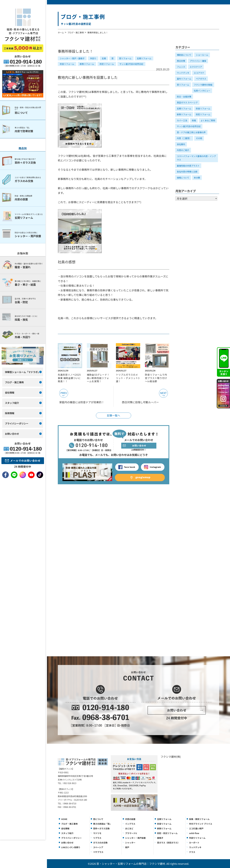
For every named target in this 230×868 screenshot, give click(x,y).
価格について (183, 178)
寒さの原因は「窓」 (102, 824)
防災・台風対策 (184, 97)
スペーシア (98, 847)
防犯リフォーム (107, 64)
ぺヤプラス (98, 852)
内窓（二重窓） (184, 138)
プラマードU (131, 833)
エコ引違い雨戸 (196, 828)
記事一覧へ (114, 415)
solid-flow (194, 833)
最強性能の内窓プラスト (188, 166)
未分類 (197, 178)
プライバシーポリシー (71, 838)
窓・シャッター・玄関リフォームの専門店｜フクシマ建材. (131, 864)
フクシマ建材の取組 (203, 85)
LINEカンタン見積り (71, 847)
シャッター (130, 843)
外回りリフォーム (197, 838)
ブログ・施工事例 (76, 32)
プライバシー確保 (198, 61)
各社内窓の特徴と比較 (187, 172)
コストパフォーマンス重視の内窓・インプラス (196, 158)
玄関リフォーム (144, 58)
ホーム (61, 32)
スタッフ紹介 (67, 833)
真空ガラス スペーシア (187, 102)
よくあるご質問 (208, 120)
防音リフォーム (67, 64)
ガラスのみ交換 (100, 843)
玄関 (104, 58)
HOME (64, 819)
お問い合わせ (67, 843)
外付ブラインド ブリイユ (201, 824)
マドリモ (97, 833)
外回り (93, 58)
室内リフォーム (184, 79)
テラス (192, 852)
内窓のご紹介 (183, 150)
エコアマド (199, 73)
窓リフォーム (125, 58)
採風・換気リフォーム (199, 819)
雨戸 (127, 847)
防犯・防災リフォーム (167, 833)
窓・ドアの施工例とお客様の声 (191, 132)
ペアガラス (201, 79)
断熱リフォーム (87, 64)
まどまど (129, 828)
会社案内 (181, 144)
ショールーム (202, 55)
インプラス (130, 824)
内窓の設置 (130, 819)
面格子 (160, 838)
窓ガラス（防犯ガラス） (168, 843)
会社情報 (65, 828)
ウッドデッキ (183, 73)
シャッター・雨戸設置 (135, 838)
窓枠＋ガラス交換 (101, 828)
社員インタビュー (202, 91)
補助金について (184, 55)
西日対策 (181, 61)
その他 (199, 138)
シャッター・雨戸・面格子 (72, 58)
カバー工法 (182, 120)
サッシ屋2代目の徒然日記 (131, 64)
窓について (98, 819)
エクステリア (196, 67)
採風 (194, 120)
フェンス (181, 67)
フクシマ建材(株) (171, 757)
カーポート (194, 843)
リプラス (97, 838)
